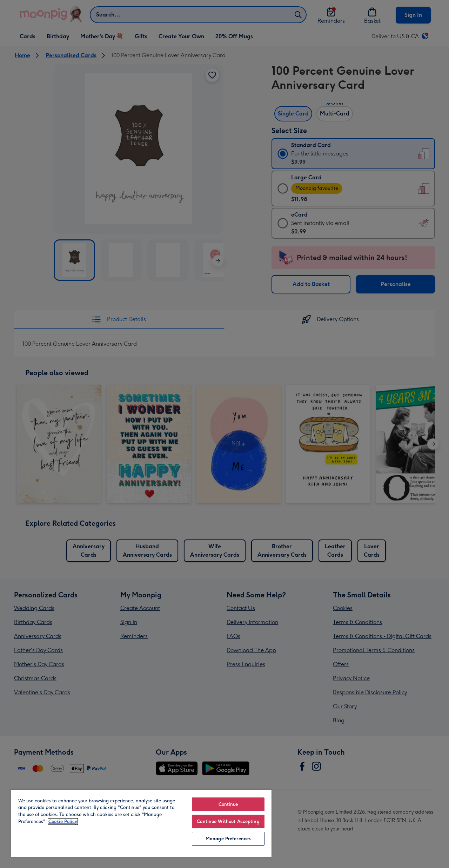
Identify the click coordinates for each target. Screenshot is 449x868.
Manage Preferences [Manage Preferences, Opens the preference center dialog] (228, 839)
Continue (228, 804)
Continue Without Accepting (228, 821)
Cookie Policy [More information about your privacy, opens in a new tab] (63, 821)
